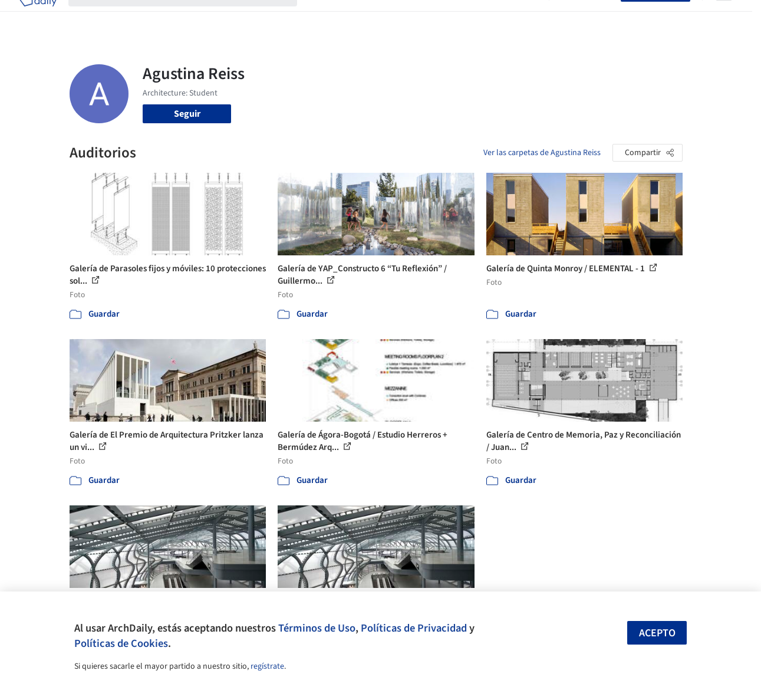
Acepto (657, 633)
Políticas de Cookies (121, 643)
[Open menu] (724, 17)
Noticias (484, 17)
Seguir (187, 114)
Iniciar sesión (587, 17)
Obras (321, 17)
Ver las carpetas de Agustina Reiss (542, 153)
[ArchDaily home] (38, 17)
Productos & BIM (424, 17)
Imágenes (362, 17)
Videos (523, 17)
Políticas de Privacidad (414, 628)
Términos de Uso (317, 628)
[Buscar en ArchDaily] (192, 17)
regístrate (267, 666)
